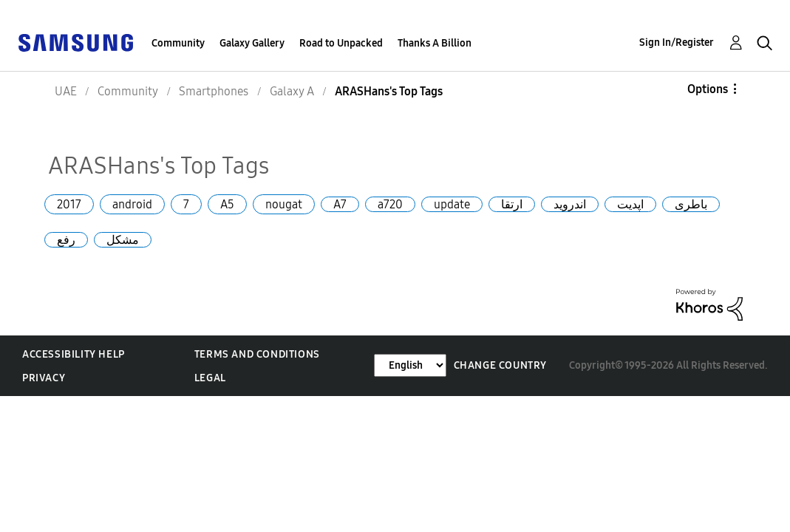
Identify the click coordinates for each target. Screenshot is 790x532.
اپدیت (630, 204)
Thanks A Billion (435, 43)
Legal (210, 378)
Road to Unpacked (341, 43)
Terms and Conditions (257, 354)
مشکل (123, 240)
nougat (284, 204)
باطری (691, 204)
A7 (340, 204)
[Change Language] (410, 365)
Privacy (44, 378)
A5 (227, 204)
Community (178, 43)
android (132, 204)
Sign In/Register (677, 42)
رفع (66, 240)
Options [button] (708, 89)
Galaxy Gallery (252, 43)
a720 (390, 204)
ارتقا (512, 204)
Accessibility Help (74, 354)
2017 (69, 204)
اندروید (570, 204)
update (452, 204)
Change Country (500, 365)
